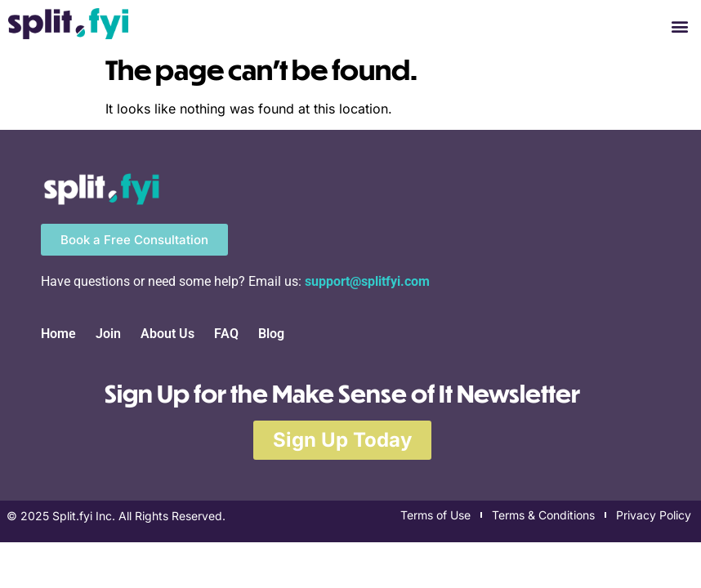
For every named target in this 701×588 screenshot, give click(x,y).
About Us (167, 334)
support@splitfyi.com (367, 281)
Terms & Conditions (543, 515)
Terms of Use (435, 515)
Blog (271, 334)
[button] (679, 26)
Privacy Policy (654, 515)
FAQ (226, 334)
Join (108, 334)
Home (58, 334)
